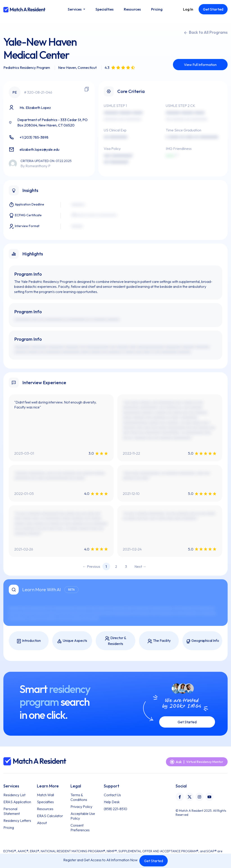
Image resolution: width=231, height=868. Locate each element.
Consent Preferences (80, 828)
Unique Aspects (72, 641)
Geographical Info (202, 641)
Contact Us (112, 795)
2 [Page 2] (116, 566)
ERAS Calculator (50, 816)
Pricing (9, 827)
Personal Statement (12, 811)
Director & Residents (115, 641)
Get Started (154, 861)
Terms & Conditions (79, 797)
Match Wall (45, 795)
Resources (45, 809)
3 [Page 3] (126, 566)
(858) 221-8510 (115, 809)
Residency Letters (17, 821)
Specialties (45, 802)
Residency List (14, 795)
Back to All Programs (206, 32)
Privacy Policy (81, 807)
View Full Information (200, 65)
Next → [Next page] (140, 566)
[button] (76, 9)
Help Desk (112, 802)
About (42, 823)
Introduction (29, 641)
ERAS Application (17, 802)
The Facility (159, 641)
